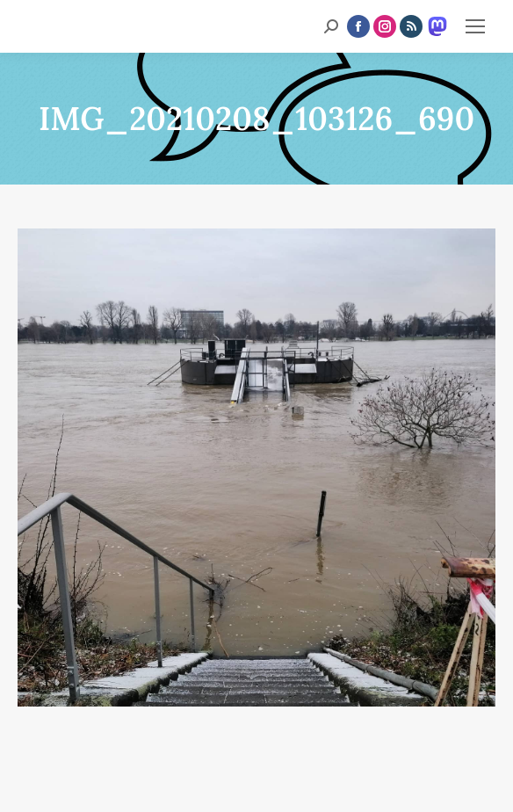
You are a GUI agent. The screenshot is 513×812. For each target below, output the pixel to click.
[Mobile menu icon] (475, 26)
